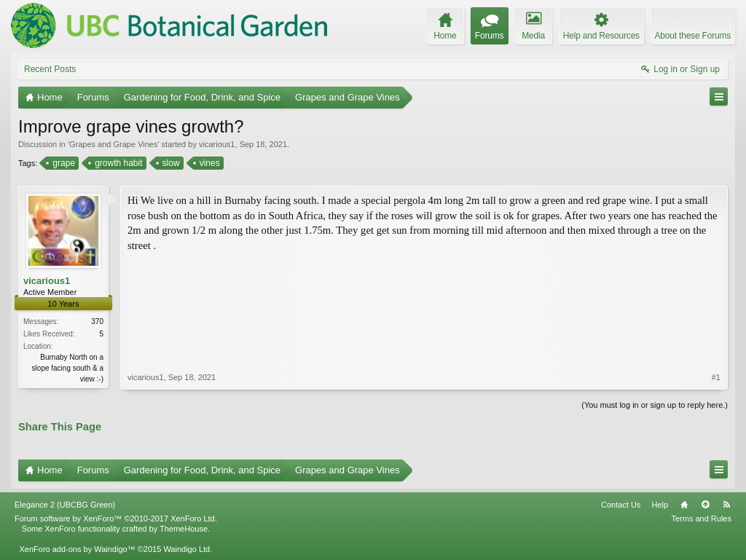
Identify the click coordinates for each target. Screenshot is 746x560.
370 (97, 322)
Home (684, 505)
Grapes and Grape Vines (113, 144)
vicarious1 (217, 144)
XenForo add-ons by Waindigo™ (77, 549)
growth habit (117, 163)
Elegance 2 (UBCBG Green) (65, 505)
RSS (726, 505)
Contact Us (621, 505)
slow (170, 163)
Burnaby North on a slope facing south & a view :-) (68, 368)
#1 (716, 377)
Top (705, 505)
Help (660, 505)
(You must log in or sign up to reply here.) (655, 405)
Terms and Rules (701, 518)
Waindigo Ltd (186, 549)
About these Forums (693, 36)
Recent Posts (50, 69)
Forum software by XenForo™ (116, 518)
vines (209, 163)
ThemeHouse (184, 529)
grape (63, 163)
